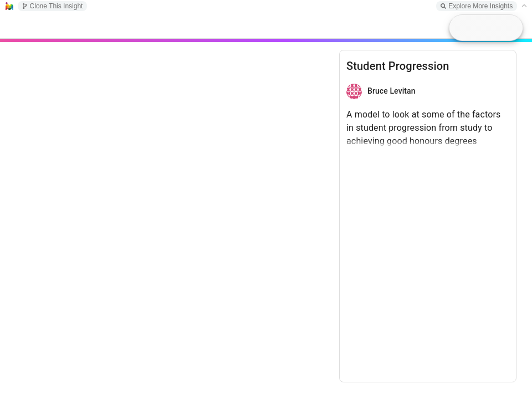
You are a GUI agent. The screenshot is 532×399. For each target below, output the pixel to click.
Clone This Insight (53, 6)
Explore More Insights (477, 6)
